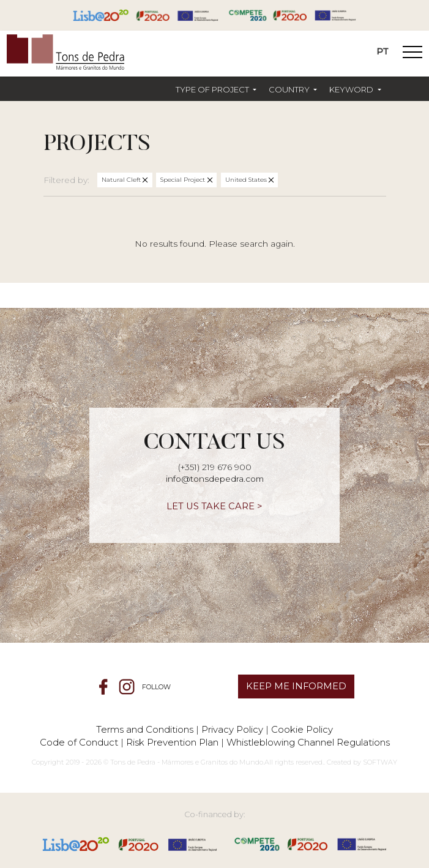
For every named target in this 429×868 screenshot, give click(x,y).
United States (247, 180)
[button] (216, 90)
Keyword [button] (352, 89)
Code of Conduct (79, 742)
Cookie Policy (302, 729)
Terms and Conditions (145, 729)
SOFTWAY (380, 762)
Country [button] (290, 89)
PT (382, 51)
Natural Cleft (122, 180)
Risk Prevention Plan (172, 742)
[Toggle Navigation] (412, 54)
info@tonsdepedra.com (215, 479)
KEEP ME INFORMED (296, 686)
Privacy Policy (232, 729)
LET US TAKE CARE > (214, 506)
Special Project (184, 180)
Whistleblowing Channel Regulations (308, 742)
